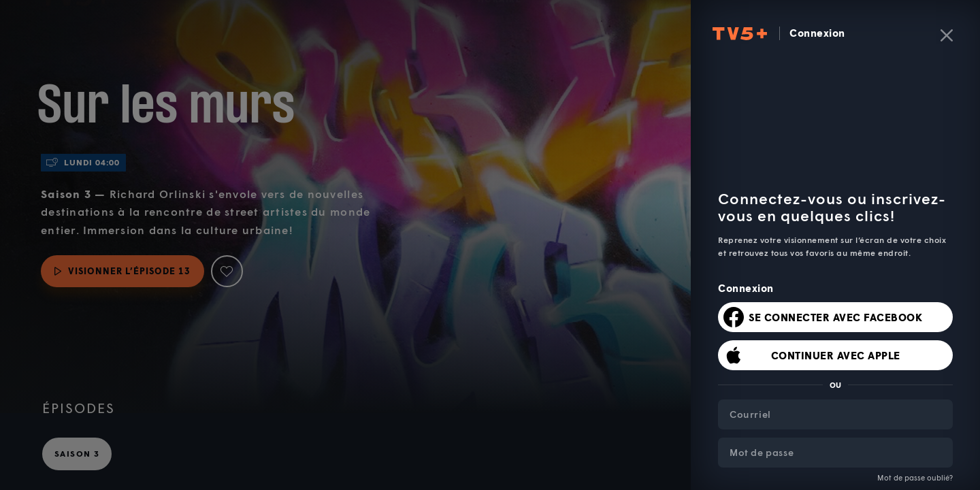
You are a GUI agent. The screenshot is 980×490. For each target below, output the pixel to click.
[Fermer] (947, 35)
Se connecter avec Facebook (835, 317)
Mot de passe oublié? (915, 477)
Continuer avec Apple (836, 355)
